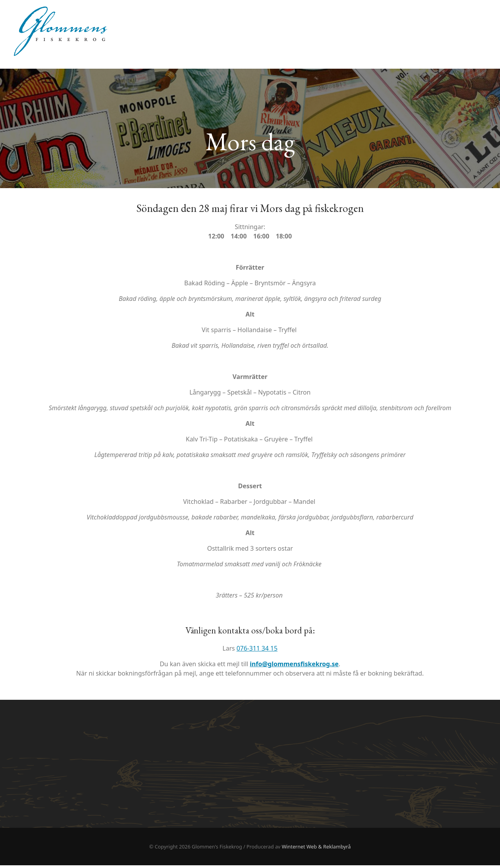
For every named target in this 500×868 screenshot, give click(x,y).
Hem (478, 20)
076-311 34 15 (257, 651)
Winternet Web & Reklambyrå (316, 849)
